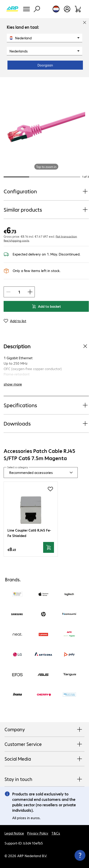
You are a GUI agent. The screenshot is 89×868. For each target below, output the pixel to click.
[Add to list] (15, 321)
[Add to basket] (49, 547)
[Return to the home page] (12, 9)
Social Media (44, 759)
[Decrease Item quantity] (8, 292)
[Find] (37, 9)
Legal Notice (14, 833)
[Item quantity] (19, 292)
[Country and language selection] (56, 9)
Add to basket (46, 306)
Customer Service (44, 744)
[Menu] (26, 9)
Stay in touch (44, 779)
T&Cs (56, 833)
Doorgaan (45, 65)
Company (44, 730)
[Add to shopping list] (50, 489)
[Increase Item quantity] (30, 292)
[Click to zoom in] (46, 127)
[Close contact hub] (80, 855)
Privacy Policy (38, 833)
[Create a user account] (67, 9)
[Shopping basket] (78, 9)
